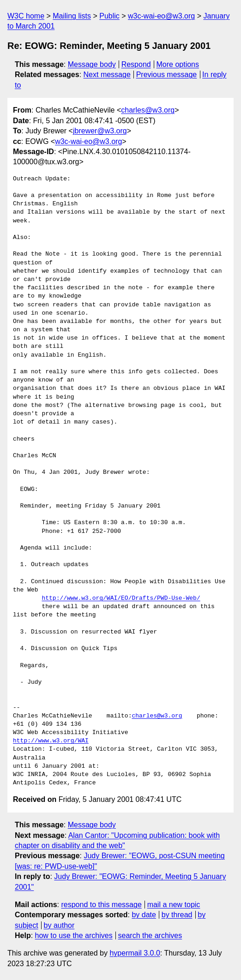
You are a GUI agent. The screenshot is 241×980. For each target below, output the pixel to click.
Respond (136, 64)
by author (59, 925)
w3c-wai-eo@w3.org (161, 16)
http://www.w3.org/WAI (51, 741)
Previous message (167, 75)
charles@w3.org (148, 110)
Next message (107, 75)
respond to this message (101, 905)
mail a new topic (174, 905)
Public (109, 16)
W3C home (26, 16)
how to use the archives (74, 935)
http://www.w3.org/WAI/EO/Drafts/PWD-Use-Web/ (121, 598)
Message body (92, 64)
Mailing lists (72, 16)
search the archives (150, 935)
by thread (177, 915)
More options (178, 64)
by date (144, 915)
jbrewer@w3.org (100, 131)
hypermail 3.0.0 (135, 953)
